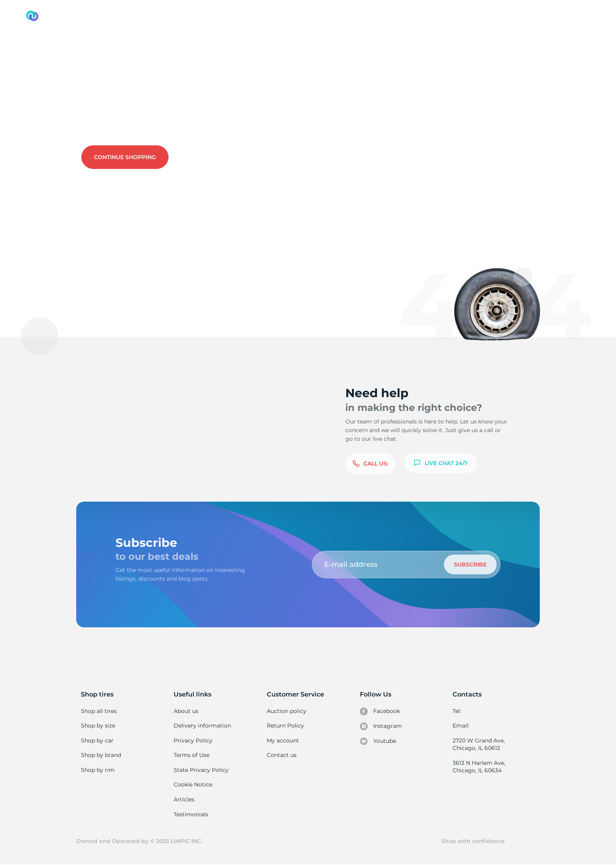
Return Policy (285, 726)
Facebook (380, 711)
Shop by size (98, 726)
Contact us (171, 122)
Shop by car (97, 740)
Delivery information (202, 726)
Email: (461, 726)
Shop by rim (98, 770)
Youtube (378, 741)
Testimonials (191, 814)
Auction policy (286, 711)
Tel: (457, 711)
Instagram (381, 726)
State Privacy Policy (200, 770)
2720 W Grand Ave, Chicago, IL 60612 (478, 744)
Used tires (50, 49)
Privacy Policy (192, 740)
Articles (184, 799)
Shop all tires (99, 711)
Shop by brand (101, 755)
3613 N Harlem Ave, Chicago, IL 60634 (478, 767)
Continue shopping (125, 157)
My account (283, 740)
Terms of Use (191, 755)
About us (186, 711)
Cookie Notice (193, 784)
